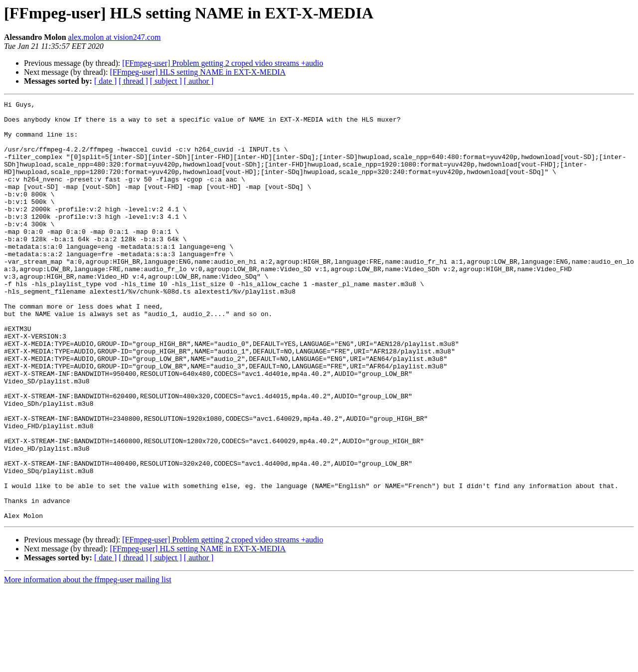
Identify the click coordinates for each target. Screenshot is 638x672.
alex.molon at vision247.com (115, 37)
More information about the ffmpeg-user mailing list (88, 663)
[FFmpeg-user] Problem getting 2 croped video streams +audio (223, 63)
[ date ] (105, 81)
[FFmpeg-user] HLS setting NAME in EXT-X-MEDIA (198, 72)
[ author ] (199, 81)
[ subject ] (166, 81)
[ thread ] (133, 81)
